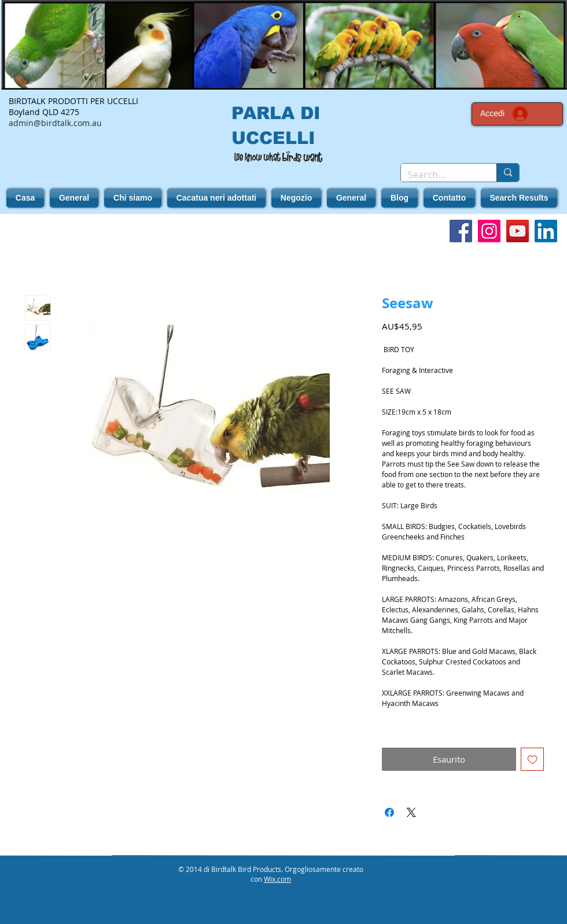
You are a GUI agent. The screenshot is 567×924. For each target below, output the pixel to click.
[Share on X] (411, 812)
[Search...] (440, 175)
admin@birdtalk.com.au (55, 123)
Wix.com (277, 879)
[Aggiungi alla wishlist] (533, 759)
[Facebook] (461, 231)
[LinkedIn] (546, 231)
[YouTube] (518, 231)
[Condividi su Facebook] (389, 812)
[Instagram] (489, 231)
